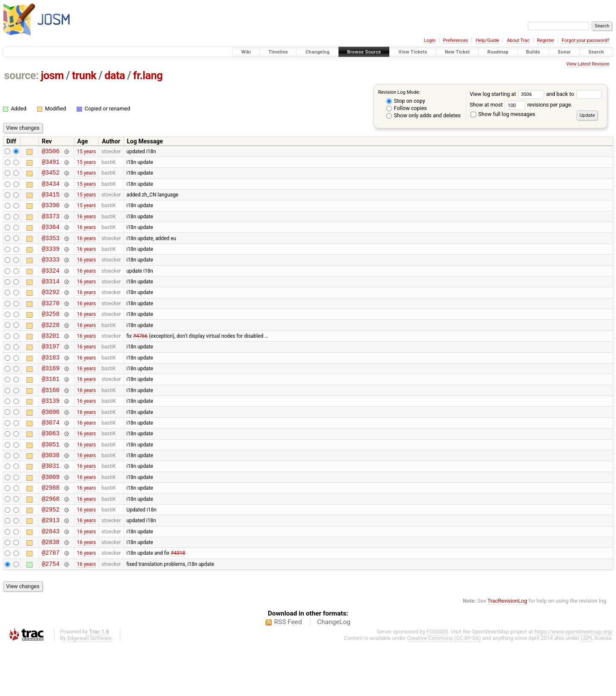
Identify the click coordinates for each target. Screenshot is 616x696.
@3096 (51, 444)
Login (430, 40)
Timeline (278, 52)
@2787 (51, 601)
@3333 (51, 273)
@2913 (51, 565)
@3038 (51, 492)
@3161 (51, 407)
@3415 (51, 201)
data (115, 76)
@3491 (51, 164)
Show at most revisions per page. (521, 105)
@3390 (51, 213)
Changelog (317, 52)
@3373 (51, 225)
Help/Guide (487, 40)
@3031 (51, 504)
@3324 (51, 286)
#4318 (178, 601)
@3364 (51, 237)
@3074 (51, 456)
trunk (84, 76)
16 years (86, 225)
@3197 (51, 370)
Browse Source (364, 52)
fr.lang (148, 76)
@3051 (51, 480)
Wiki (246, 52)
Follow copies (407, 108)
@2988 (51, 528)
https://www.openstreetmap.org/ (574, 682)
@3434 (51, 189)
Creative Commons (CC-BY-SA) (444, 688)
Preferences (455, 40)
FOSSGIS (437, 682)
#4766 (140, 358)
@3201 (51, 358)
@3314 (51, 298)
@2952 (51, 553)
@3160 (51, 419)
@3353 (51, 249)
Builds (533, 52)
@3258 (51, 334)
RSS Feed (288, 672)
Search (596, 52)
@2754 (51, 614)
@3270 (51, 322)
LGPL (587, 688)
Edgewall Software (89, 688)
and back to (574, 94)
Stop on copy (406, 101)
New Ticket (458, 52)
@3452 (51, 176)
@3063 (51, 468)
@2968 (51, 541)
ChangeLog (334, 672)
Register (545, 40)
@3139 (51, 431)
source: (22, 76)
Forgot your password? (586, 40)
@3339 (51, 261)
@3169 (51, 395)
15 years (86, 152)
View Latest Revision (588, 64)
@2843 (51, 577)
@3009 (51, 516)
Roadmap (498, 52)
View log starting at (508, 94)
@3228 (51, 347)
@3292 (51, 310)
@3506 (51, 152)
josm (52, 76)
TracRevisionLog (508, 651)
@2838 (51, 589)
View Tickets (413, 52)
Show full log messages (503, 114)
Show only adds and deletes (423, 115)
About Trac (518, 40)
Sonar (564, 52)
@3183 (51, 383)
